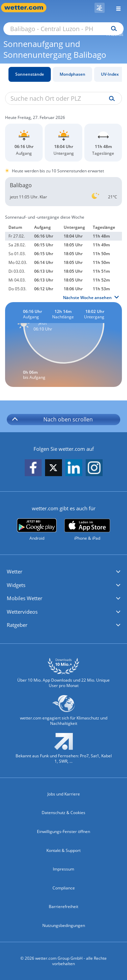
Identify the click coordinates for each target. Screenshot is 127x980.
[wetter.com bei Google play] (37, 530)
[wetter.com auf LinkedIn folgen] (74, 468)
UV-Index (110, 74)
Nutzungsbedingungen (64, 925)
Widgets (16, 585)
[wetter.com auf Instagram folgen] (94, 468)
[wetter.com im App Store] (87, 530)
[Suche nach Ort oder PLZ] (63, 29)
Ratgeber (17, 625)
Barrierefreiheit (63, 906)
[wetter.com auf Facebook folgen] (33, 468)
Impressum (63, 869)
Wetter (15, 571)
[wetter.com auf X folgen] (54, 470)
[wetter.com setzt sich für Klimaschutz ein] (63, 713)
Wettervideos (22, 612)
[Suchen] (112, 29)
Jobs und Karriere (64, 794)
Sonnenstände (30, 74)
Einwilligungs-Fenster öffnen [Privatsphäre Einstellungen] (63, 831)
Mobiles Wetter (25, 598)
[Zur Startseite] (27, 8)
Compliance (64, 888)
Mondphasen (72, 74)
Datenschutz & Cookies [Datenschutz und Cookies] (63, 813)
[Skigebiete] (100, 8)
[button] (63, 572)
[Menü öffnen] (116, 8)
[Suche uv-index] (110, 99)
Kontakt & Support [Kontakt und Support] (63, 850)
